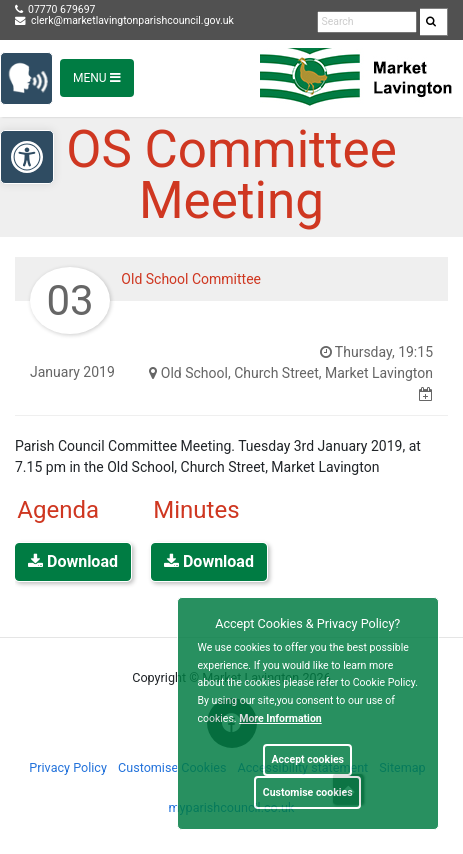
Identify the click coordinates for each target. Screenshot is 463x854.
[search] (434, 22)
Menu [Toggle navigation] (97, 78)
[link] (431, 22)
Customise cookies (308, 792)
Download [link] (73, 561)
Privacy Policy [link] (68, 767)
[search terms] (367, 22)
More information (280, 718)
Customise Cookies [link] (172, 767)
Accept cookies (307, 759)
